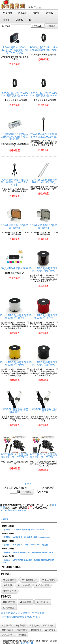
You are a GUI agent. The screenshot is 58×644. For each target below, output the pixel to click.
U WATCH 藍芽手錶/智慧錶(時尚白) (15, 409)
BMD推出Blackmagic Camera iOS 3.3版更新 (30, 545)
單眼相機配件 (29, 580)
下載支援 (50, 630)
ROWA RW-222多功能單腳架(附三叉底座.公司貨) (44, 134)
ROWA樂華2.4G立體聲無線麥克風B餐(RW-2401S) (43, 455)
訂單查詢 (7, 625)
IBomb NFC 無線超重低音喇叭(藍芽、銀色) (15, 315)
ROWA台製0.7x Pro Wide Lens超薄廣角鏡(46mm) (15, 93)
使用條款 (21, 635)
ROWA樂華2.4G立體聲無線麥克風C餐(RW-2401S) (15, 455)
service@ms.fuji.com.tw (13, 510)
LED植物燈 (24, 585)
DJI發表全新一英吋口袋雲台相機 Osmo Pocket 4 (31, 537)
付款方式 (9, 602)
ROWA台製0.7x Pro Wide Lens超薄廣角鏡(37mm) (43, 47)
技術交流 (36, 630)
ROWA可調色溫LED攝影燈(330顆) (43, 225)
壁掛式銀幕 (42, 585)
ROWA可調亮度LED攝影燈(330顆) (15, 225)
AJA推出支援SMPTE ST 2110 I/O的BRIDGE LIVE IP (33, 552)
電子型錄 (9, 608)
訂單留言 (22, 630)
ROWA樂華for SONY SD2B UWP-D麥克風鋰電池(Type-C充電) (15, 49)
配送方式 (26, 602)
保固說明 (7, 635)
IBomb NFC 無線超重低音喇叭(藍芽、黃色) (15, 362)
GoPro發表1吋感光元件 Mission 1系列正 (28, 530)
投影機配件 (10, 580)
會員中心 (35, 625)
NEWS (4, 520)
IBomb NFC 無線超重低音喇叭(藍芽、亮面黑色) (43, 268)
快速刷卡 (8, 630)
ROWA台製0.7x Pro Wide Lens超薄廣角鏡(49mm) (43, 93)
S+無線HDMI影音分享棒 (14, 267)
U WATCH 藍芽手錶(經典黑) (44, 409)
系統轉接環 (49, 580)
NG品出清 (43, 602)
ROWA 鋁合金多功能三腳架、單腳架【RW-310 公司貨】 (14, 181)
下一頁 (28, 484)
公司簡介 (49, 625)
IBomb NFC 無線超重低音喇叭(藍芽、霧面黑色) (43, 362)
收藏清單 (21, 625)
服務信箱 (25, 643)
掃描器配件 (10, 591)
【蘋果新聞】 (7, 530)
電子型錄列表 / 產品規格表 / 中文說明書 (23, 613)
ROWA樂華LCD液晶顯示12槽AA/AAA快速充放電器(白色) (14, 135)
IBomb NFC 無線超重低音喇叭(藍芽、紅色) (43, 315)
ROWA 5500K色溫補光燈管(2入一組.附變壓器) (44, 180)
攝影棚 (8, 585)
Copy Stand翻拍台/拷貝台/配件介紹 (20, 617)
